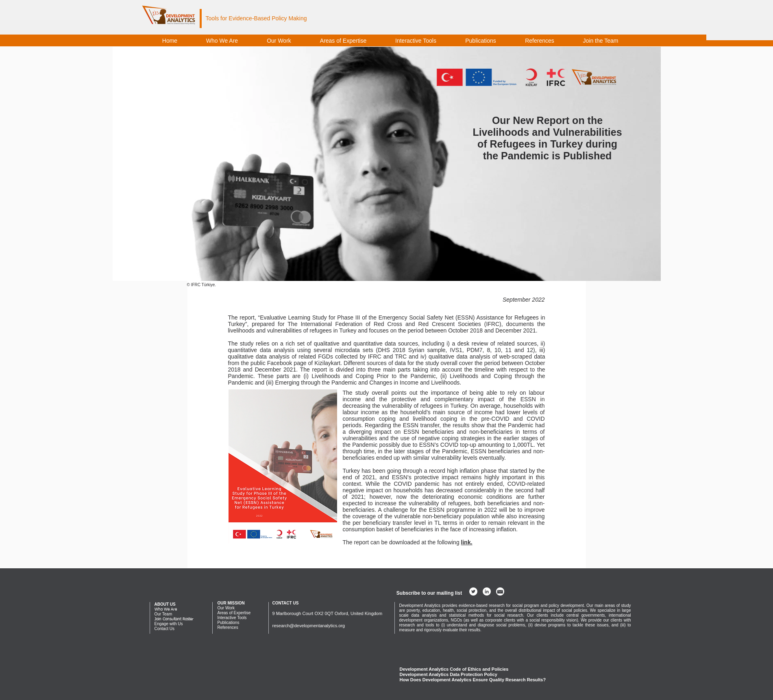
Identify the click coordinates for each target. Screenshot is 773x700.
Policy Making (288, 18)
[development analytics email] (500, 591)
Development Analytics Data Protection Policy (449, 674)
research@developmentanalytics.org (309, 626)
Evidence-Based (249, 18)
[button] (429, 593)
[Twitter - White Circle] (473, 591)
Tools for (217, 18)
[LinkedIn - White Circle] (487, 591)
